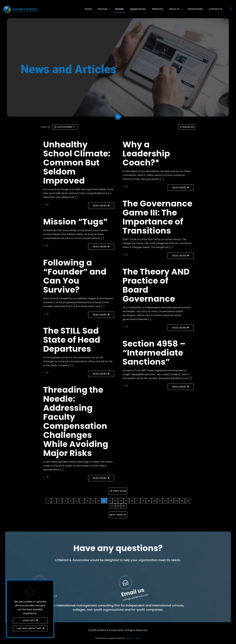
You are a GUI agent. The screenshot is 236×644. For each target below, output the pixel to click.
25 (182, 501)
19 (149, 501)
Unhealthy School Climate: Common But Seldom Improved (77, 163)
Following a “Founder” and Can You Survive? (75, 276)
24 (177, 501)
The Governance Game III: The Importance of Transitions (157, 217)
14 (121, 501)
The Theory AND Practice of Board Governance (156, 285)
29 (124, 506)
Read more (101, 206)
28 (118, 506)
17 (137, 501)
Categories (65, 127)
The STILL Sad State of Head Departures (72, 340)
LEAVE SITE (30, 620)
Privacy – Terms (134, 638)
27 (113, 506)
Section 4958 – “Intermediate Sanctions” (154, 353)
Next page (118, 515)
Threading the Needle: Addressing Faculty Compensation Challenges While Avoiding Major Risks (76, 421)
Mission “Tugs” (75, 222)
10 (99, 501)
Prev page (118, 491)
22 (165, 501)
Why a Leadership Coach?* (146, 153)
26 (188, 501)
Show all (187, 127)
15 (126, 501)
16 (132, 501)
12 (110, 501)
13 (115, 501)
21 (160, 501)
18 (143, 501)
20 (154, 501)
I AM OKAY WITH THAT (30, 628)
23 (171, 501)
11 (104, 501)
